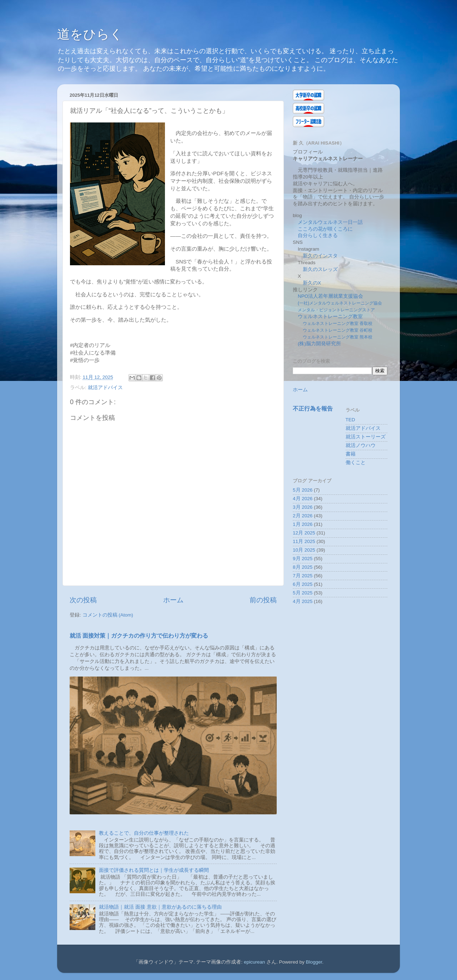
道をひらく (90, 34)
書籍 (351, 454)
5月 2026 (303, 490)
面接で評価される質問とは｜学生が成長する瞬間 (154, 870)
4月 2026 (303, 499)
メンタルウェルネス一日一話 (330, 222)
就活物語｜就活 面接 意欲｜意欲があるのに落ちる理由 (160, 907)
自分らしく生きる (318, 235)
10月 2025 (304, 550)
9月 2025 (303, 559)
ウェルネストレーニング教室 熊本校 (338, 337)
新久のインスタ (320, 256)
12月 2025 (304, 533)
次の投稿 (83, 600)
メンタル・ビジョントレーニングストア (336, 310)
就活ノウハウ (361, 445)
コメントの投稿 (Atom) (108, 615)
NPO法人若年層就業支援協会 (330, 296)
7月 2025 (303, 576)
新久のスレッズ (320, 269)
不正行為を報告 (313, 409)
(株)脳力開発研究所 (319, 344)
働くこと (356, 463)
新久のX (312, 283)
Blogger (314, 962)
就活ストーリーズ (366, 437)
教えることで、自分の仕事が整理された (144, 833)
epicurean (254, 962)
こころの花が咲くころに (325, 229)
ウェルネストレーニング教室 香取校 (338, 323)
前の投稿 (263, 600)
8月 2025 (303, 567)
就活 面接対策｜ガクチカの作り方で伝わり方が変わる (139, 636)
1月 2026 (303, 524)
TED (350, 420)
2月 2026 (303, 516)
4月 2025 (303, 601)
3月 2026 (303, 507)
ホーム (173, 600)
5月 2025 (303, 593)
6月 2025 (303, 584)
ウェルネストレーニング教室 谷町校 (338, 330)
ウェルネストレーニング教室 (330, 316)
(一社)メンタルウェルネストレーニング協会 (340, 303)
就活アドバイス (105, 388)
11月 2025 (304, 541)
